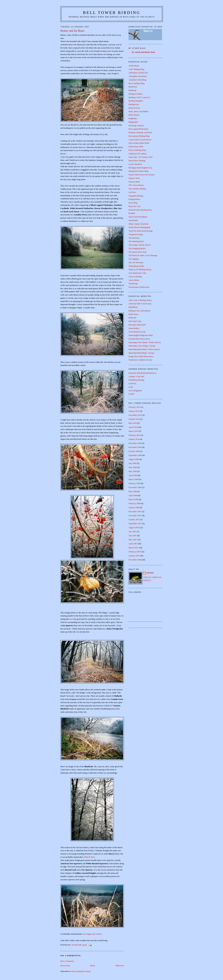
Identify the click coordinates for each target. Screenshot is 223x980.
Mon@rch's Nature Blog (138, 171)
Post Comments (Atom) (81, 971)
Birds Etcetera (134, 108)
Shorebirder (133, 220)
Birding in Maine (136, 94)
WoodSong (133, 283)
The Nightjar (134, 259)
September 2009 (135, 455)
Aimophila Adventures (138, 76)
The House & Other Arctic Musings (143, 255)
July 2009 (132, 463)
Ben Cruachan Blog (137, 83)
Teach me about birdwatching (140, 231)
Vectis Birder (134, 280)
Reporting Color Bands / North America (145, 342)
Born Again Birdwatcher (138, 129)
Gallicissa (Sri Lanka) (137, 154)
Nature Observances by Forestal (141, 175)
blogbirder (133, 118)
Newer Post (65, 966)
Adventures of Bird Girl (138, 73)
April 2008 (133, 495)
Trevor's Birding (135, 277)
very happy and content (92, 934)
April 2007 (133, 544)
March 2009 (133, 479)
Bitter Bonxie (134, 115)
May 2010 (133, 423)
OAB (131, 387)
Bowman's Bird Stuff (137, 325)
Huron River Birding (137, 161)
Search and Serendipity (138, 217)
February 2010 (134, 435)
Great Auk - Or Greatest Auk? (141, 157)
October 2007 (134, 520)
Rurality (132, 213)
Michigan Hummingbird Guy (140, 168)
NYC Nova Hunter (136, 185)
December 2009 (135, 443)
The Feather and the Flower (140, 245)
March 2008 (133, 499)
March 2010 (133, 431)
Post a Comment (67, 961)
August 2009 (134, 459)
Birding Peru (134, 104)
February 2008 (134, 503)
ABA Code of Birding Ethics (140, 300)
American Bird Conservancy (140, 304)
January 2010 (134, 439)
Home (93, 966)
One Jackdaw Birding (137, 189)
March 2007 (133, 548)
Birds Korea (133, 314)
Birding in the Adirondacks (139, 311)
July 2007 (132, 532)
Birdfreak (132, 90)
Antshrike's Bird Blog (137, 80)
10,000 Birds (134, 66)
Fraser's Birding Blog (137, 150)
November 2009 (135, 447)
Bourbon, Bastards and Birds (140, 132)
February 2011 (134, 407)
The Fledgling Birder (137, 248)
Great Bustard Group (137, 332)
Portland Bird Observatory (139, 339)
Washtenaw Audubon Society (140, 360)
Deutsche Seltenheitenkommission (142, 373)
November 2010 (135, 415)
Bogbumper (133, 122)
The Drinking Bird (136, 241)
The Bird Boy (134, 238)
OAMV (132, 394)
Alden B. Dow (89, 857)
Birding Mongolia (136, 101)
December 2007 (135, 511)
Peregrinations (134, 199)
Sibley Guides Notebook (138, 224)
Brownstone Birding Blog (139, 136)
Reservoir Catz (135, 206)
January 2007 (134, 556)
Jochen (150, 573)
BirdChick (133, 87)
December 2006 (135, 560)
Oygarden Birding (136, 196)
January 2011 (134, 411)
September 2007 (135, 524)
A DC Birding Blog (136, 69)
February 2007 (134, 552)
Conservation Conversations (140, 140)
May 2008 (133, 491)
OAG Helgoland (135, 391)
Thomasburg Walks (136, 266)
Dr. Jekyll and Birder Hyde (143, 52)
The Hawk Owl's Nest (137, 252)
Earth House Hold (136, 146)
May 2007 (133, 540)
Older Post (120, 966)
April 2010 (133, 427)
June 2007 (133, 536)
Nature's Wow (134, 178)
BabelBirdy (133, 307)
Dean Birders (134, 328)
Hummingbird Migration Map (141, 335)
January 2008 (134, 507)
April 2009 (133, 475)
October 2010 (134, 419)
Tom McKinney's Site (137, 273)
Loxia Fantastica (135, 164)
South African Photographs (139, 227)
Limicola (132, 383)
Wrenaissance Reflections (139, 287)
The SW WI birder (136, 262)
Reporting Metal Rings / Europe (141, 353)
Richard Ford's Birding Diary (140, 210)
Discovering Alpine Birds (139, 143)
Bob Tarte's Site (135, 321)
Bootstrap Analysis (136, 125)
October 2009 (134, 451)
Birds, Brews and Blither (139, 111)
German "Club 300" (137, 376)
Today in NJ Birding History (140, 269)
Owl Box (132, 192)
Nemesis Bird (134, 182)
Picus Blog (133, 203)
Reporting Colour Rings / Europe (142, 346)
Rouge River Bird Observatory (141, 356)
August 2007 (134, 528)
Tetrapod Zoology (136, 234)
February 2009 (134, 483)
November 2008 (135, 487)
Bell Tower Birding (112, 13)
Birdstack (132, 318)
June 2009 (133, 467)
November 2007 (135, 515)
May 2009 (133, 471)
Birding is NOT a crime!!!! (139, 97)
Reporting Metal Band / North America (144, 349)
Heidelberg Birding (136, 380)
